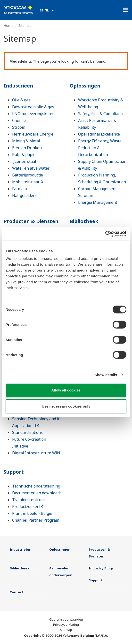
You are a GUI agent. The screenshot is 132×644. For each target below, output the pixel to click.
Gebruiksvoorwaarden (66, 619)
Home (8, 25)
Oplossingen (85, 86)
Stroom (19, 127)
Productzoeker (28, 507)
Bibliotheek (84, 221)
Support (14, 472)
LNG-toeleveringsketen (33, 114)
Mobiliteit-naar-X (28, 182)
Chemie (19, 120)
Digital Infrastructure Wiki (36, 453)
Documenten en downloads (37, 493)
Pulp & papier (25, 155)
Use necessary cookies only (66, 406)
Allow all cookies (66, 390)
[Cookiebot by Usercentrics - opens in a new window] (105, 234)
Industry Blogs (101, 568)
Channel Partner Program (36, 520)
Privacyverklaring (66, 624)
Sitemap (66, 630)
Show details (106, 375)
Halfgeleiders (24, 195)
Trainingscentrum (28, 500)
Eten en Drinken (27, 148)
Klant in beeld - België (32, 513)
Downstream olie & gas (33, 107)
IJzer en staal (24, 161)
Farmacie (20, 189)
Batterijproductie (28, 175)
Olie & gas (21, 100)
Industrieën (18, 86)
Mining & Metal (26, 141)
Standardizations (27, 432)
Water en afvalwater (31, 168)
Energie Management (98, 202)
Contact (16, 592)
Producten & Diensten (31, 221)
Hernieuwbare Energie (33, 134)
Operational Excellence (99, 134)
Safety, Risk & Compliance (101, 114)
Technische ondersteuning (36, 486)
